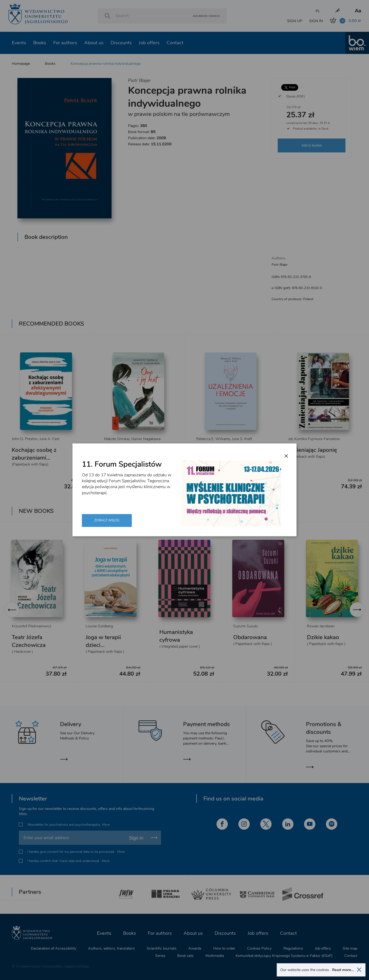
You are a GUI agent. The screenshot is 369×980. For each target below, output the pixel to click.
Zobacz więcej (107, 521)
